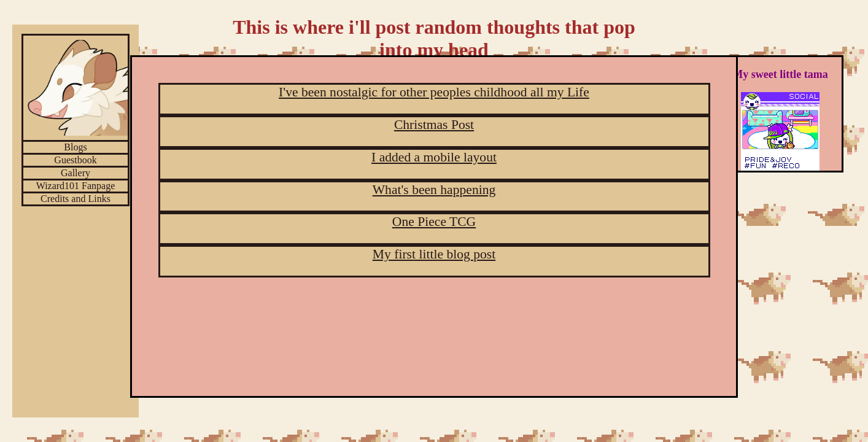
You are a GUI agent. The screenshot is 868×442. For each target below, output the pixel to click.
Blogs (75, 147)
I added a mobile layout (434, 157)
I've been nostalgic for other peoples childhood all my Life (434, 92)
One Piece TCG (434, 222)
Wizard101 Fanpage (76, 186)
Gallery (76, 173)
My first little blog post (434, 254)
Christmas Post (434, 125)
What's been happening (434, 190)
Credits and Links (76, 199)
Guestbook (75, 160)
